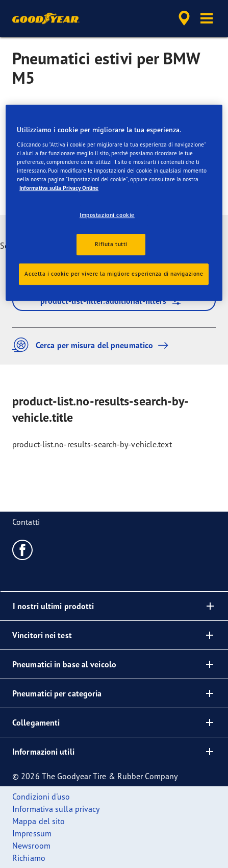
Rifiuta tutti (111, 244)
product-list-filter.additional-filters (114, 301)
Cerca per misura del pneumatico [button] (93, 345)
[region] (114, 203)
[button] (207, 18)
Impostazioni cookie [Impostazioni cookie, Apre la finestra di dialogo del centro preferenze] (107, 215)
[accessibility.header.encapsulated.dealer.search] (184, 18)
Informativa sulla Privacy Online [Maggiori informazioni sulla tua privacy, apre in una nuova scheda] (59, 188)
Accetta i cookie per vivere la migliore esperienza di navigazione (114, 274)
